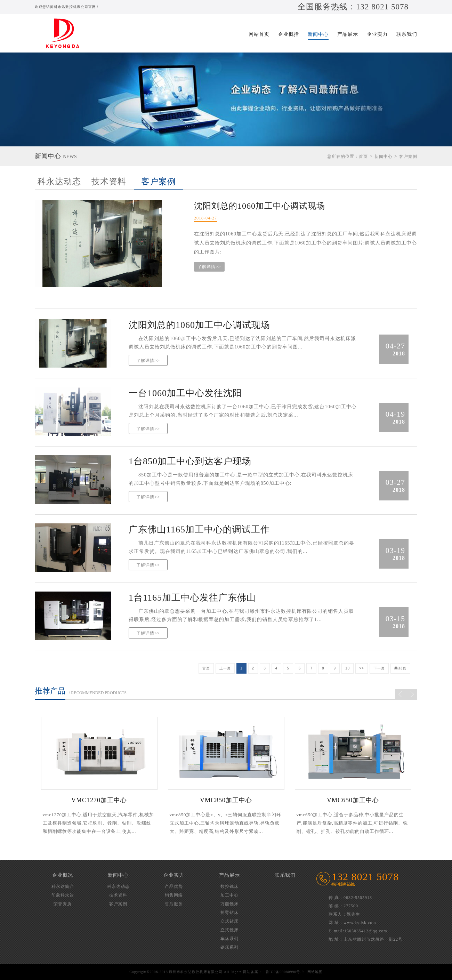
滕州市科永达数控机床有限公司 (66, 33)
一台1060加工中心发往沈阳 (185, 393)
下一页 (379, 668)
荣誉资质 (63, 904)
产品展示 (348, 34)
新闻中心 (318, 34)
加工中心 (229, 895)
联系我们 (407, 34)
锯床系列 (229, 947)
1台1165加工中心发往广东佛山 (192, 598)
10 (348, 668)
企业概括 (289, 34)
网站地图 (315, 972)
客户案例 (159, 182)
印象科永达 (63, 895)
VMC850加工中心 (226, 800)
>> (362, 668)
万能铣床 (229, 904)
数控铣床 (229, 886)
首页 (363, 156)
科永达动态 (59, 182)
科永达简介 (63, 886)
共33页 (400, 668)
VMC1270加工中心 (99, 800)
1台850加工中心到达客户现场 (190, 461)
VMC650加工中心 (353, 800)
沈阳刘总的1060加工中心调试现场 (260, 206)
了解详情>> (209, 267)
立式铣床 (229, 930)
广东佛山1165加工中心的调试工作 (199, 529)
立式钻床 (229, 921)
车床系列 (229, 939)
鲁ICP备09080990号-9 (285, 972)
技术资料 (109, 182)
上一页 (225, 668)
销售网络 (174, 895)
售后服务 (174, 904)
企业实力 (377, 34)
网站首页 (259, 34)
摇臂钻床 (229, 913)
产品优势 (174, 886)
